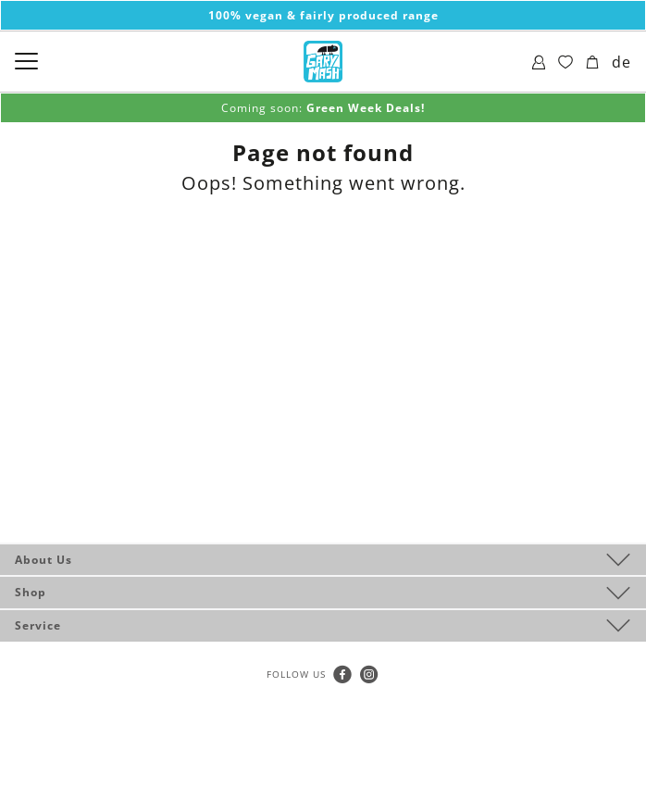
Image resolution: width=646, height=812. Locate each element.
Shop (31, 592)
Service (38, 625)
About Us (43, 560)
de (621, 62)
